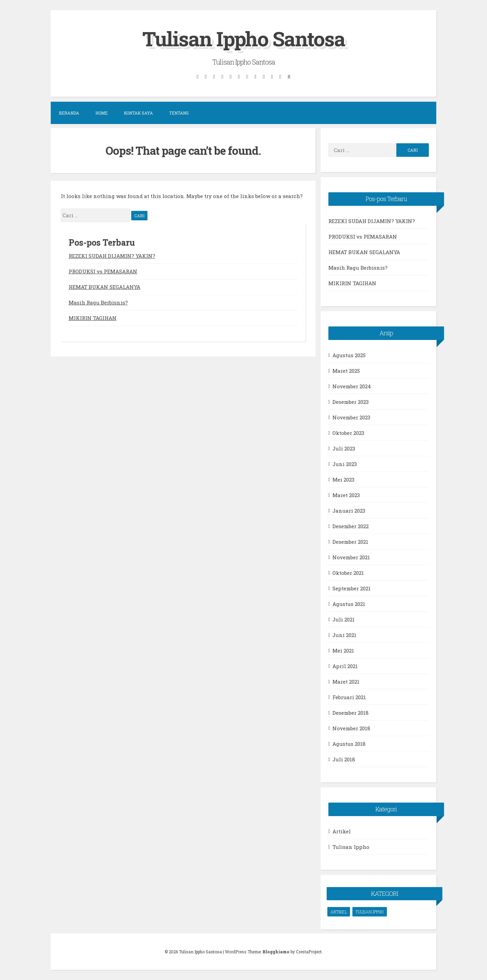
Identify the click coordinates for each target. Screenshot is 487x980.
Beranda (69, 113)
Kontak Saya (138, 113)
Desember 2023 (351, 401)
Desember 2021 (350, 541)
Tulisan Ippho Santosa (244, 38)
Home (101, 113)
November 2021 (351, 557)
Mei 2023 (343, 479)
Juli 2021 (344, 619)
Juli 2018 (344, 759)
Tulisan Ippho (351, 847)
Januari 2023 (349, 510)
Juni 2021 (344, 635)
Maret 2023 (346, 495)
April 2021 (345, 666)
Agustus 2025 (349, 355)
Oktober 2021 (348, 572)
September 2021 (352, 588)
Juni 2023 (345, 464)
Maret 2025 (346, 370)
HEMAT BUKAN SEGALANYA (105, 287)
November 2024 (352, 386)
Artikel (342, 831)
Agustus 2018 (349, 743)
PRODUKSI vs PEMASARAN (103, 271)
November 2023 (351, 417)
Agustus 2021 (349, 604)
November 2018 (351, 728)
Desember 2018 (351, 712)
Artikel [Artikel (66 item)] (339, 912)
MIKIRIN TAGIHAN (93, 318)
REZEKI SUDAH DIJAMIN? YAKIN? (112, 255)
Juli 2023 (344, 448)
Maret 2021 (346, 681)
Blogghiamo (276, 952)
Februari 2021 (349, 697)
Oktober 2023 (348, 433)
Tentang (179, 113)
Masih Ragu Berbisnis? (98, 302)
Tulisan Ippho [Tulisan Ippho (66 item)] (370, 912)
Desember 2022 (351, 526)
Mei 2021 (343, 650)
